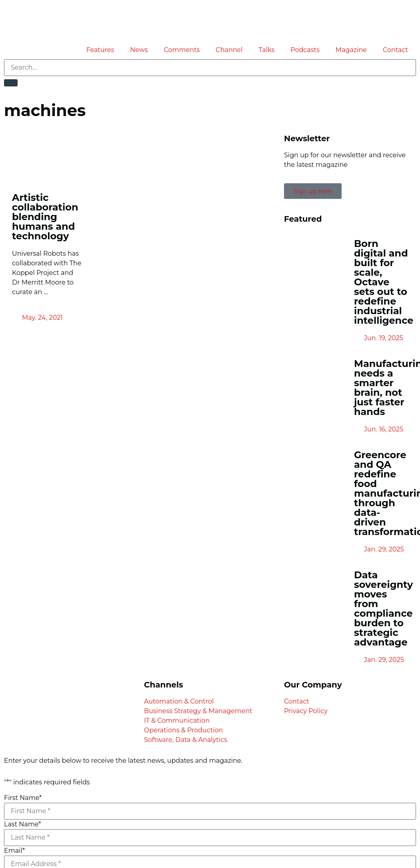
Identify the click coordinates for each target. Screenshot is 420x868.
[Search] (11, 83)
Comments (182, 50)
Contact (395, 50)
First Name (23, 798)
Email (14, 851)
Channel (229, 50)
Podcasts (305, 50)
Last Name (22, 824)
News (139, 50)
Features (100, 50)
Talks (267, 50)
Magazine (351, 50)
